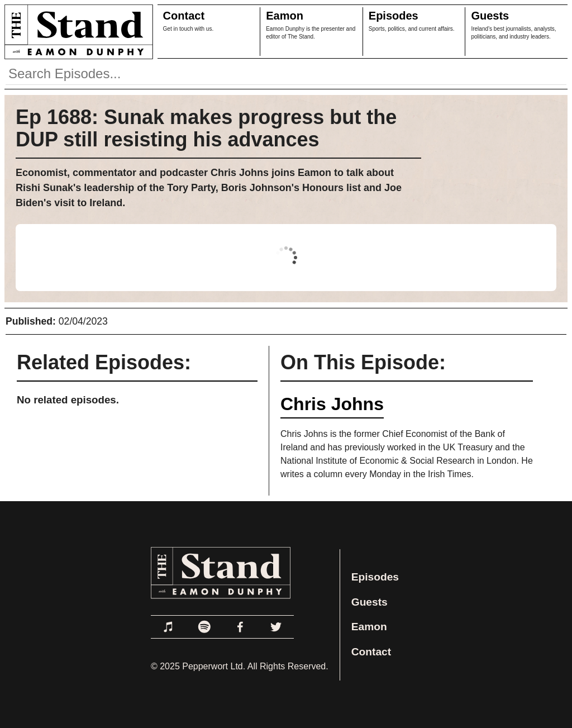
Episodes (394, 16)
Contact (184, 16)
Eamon (285, 16)
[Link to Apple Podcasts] (169, 627)
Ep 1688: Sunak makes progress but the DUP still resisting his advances (206, 128)
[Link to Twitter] (276, 627)
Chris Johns (332, 404)
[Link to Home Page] (77, 32)
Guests (490, 16)
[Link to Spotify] (204, 627)
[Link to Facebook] (240, 627)
